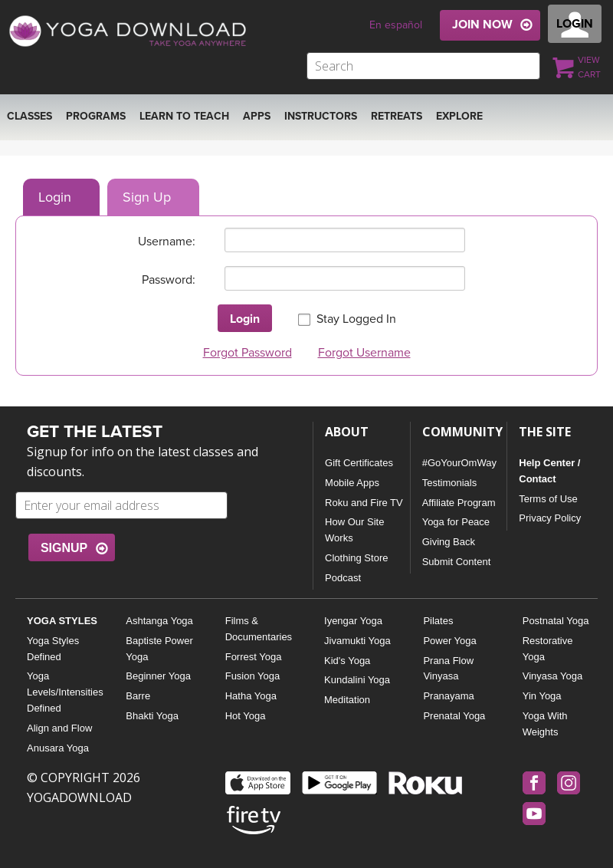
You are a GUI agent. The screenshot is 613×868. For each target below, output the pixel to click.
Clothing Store (356, 558)
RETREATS (397, 116)
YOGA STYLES (62, 621)
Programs (96, 116)
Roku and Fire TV (364, 503)
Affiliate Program (459, 503)
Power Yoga (449, 641)
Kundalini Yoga (357, 680)
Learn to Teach (184, 116)
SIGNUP (64, 548)
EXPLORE (459, 116)
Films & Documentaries (259, 629)
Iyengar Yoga (353, 621)
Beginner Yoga (158, 676)
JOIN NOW (482, 25)
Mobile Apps (352, 483)
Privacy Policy (550, 518)
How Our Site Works (354, 530)
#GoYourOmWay (459, 463)
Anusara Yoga (58, 748)
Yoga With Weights (545, 724)
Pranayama (448, 696)
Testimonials (450, 483)
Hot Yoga (246, 716)
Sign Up (147, 197)
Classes (30, 116)
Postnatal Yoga (556, 621)
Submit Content (457, 562)
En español (396, 25)
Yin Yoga (542, 696)
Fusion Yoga (253, 676)
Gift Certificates (359, 463)
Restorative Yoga (548, 649)
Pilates (438, 621)
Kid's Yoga (347, 661)
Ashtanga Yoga (159, 621)
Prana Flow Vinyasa (448, 669)
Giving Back (449, 542)
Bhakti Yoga (152, 716)
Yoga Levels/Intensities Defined (64, 692)
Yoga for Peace (456, 522)
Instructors (321, 116)
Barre (138, 696)
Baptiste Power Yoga (159, 649)
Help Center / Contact (549, 471)
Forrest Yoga (254, 657)
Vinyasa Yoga (553, 676)
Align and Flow (59, 728)
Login (55, 197)
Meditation (347, 700)
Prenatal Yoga (454, 716)
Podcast (343, 578)
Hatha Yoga (251, 696)
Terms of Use (548, 499)
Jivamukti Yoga (357, 641)
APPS (257, 116)
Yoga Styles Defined (53, 649)
